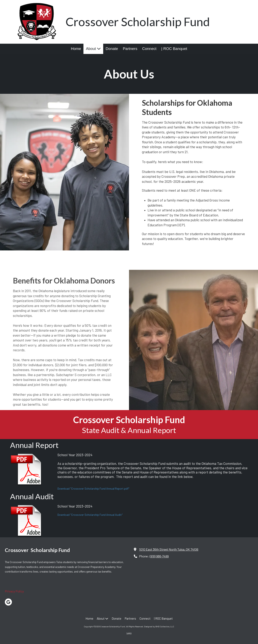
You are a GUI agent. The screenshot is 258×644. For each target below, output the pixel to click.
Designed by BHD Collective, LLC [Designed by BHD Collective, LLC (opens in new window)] (159, 626)
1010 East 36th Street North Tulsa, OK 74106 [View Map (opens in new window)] (169, 549)
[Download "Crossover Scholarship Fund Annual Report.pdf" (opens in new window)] (32, 469)
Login (129, 633)
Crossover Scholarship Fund (138, 22)
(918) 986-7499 (159, 556)
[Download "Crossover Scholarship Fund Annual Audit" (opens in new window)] (32, 521)
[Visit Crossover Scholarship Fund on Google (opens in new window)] (8, 602)
